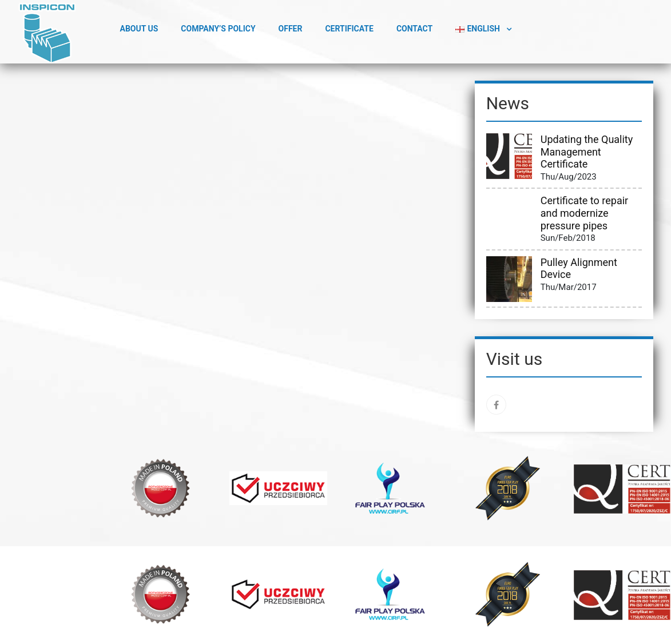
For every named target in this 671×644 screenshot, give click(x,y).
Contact (414, 29)
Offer (291, 29)
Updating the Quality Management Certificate (587, 152)
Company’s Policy (218, 29)
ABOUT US (139, 29)
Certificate (349, 29)
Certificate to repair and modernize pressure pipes (584, 213)
